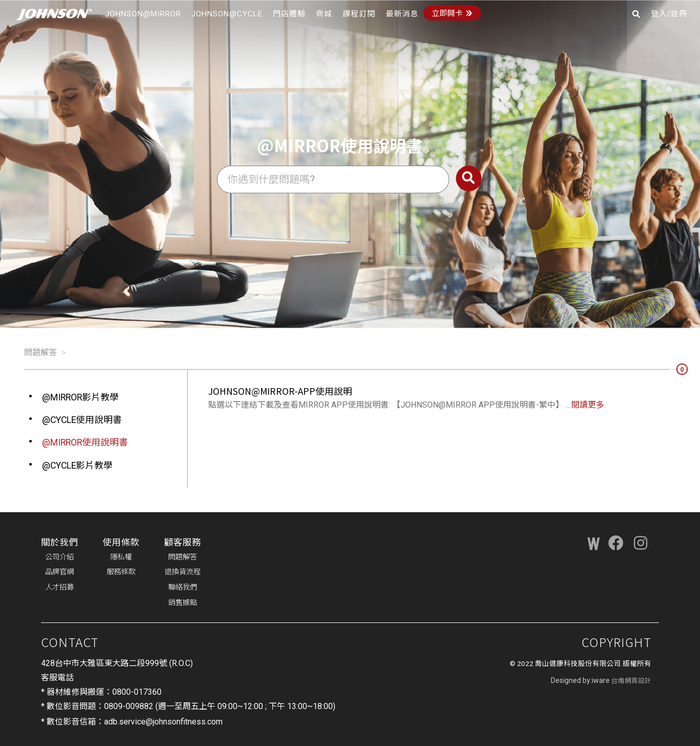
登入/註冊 (669, 14)
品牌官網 (59, 572)
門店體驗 (289, 14)
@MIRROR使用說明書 (85, 442)
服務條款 (121, 572)
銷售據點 (183, 603)
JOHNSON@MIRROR (143, 14)
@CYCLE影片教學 (77, 466)
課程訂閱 (359, 14)
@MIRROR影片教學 (81, 397)
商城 (324, 14)
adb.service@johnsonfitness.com (163, 722)
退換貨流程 (183, 572)
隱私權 (121, 557)
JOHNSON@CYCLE (227, 14)
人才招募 (59, 587)
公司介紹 (59, 557)
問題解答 (41, 352)
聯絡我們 (183, 587)
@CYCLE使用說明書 (82, 420)
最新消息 (402, 14)
